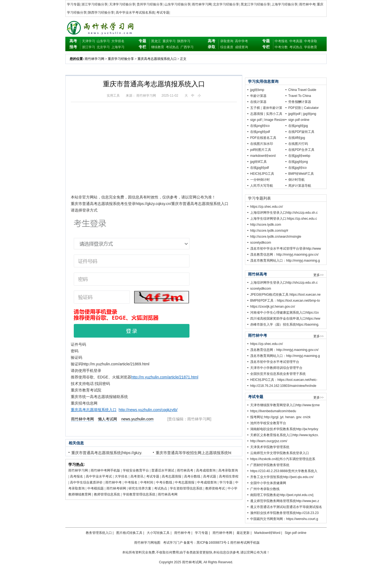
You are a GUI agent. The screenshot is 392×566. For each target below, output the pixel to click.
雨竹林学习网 (202, 4)
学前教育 (311, 47)
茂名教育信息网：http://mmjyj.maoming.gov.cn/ (284, 255)
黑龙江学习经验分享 (255, 4)
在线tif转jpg (297, 138)
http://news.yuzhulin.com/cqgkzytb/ (148, 410)
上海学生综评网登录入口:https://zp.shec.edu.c (284, 219)
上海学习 (118, 47)
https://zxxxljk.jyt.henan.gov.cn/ (273, 307)
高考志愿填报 (171, 476)
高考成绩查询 (206, 470)
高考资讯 (137, 476)
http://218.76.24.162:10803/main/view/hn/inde (283, 386)
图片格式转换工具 (129, 533)
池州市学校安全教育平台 (268, 423)
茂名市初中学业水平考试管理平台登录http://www (286, 249)
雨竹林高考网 (168, 494)
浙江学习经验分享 (94, 4)
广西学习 (187, 47)
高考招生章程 (229, 476)
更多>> (318, 275)
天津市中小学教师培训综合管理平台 (276, 368)
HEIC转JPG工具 (262, 174)
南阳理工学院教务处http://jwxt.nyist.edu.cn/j (282, 495)
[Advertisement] (154, 152)
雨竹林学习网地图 (147, 543)
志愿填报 (257, 114)
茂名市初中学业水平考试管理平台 (275, 362)
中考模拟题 (96, 488)
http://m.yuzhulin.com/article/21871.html (165, 377)
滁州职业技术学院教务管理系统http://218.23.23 (284, 513)
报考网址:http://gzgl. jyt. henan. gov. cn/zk (280, 417)
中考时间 (147, 482)
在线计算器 (258, 102)
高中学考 (241, 41)
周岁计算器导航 (300, 186)
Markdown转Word (267, 533)
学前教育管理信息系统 (139, 494)
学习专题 (73, 4)
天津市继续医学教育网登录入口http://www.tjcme (285, 405)
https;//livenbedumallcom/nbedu (273, 411)
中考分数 (281, 47)
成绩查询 (241, 47)
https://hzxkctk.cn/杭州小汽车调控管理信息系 (283, 459)
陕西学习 (184, 41)
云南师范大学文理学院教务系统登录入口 (280, 453)
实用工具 (113, 96)
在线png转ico (260, 126)
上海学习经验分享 (284, 4)
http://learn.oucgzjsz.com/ (269, 441)
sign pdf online (299, 120)
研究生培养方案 (140, 488)
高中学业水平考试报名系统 (135, 13)
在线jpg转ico (297, 168)
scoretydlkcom (261, 243)
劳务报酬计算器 (300, 102)
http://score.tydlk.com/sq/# (269, 231)
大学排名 (118, 41)
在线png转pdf (260, 132)
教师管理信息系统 (107, 494)
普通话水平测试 (163, 470)
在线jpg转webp (299, 156)
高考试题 (210, 476)
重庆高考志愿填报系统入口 (157, 59)
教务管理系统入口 (99, 533)
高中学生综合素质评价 (86, 482)
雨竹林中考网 (222, 533)
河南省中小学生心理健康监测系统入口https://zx (284, 313)
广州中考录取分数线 (265, 489)
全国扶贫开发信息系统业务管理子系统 (278, 374)
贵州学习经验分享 (150, 4)
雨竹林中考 (307, 4)
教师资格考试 (215, 488)
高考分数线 (192, 476)
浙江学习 (88, 47)
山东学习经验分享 (177, 4)
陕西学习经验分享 (101, 13)
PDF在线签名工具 (263, 138)
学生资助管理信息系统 (186, 488)
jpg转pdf (294, 114)
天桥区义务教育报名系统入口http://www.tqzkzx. (284, 435)
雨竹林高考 (185, 470)
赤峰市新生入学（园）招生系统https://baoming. (285, 325)
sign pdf (256, 120)
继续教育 (158, 47)
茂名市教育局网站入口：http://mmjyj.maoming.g (285, 261)
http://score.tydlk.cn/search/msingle (276, 237)
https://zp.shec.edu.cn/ (267, 207)
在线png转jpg (298, 126)
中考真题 (296, 41)
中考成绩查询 (207, 482)
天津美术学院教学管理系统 (270, 447)
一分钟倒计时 (260, 180)
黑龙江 (156, 41)
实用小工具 (274, 114)
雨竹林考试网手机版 (245, 543)
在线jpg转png (298, 162)
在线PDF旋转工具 (301, 132)
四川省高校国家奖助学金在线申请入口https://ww (285, 319)
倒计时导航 (296, 180)
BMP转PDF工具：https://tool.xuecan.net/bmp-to (285, 301)
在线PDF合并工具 (301, 150)
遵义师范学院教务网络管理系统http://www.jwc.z (285, 501)
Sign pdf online (295, 533)
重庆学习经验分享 (121, 59)
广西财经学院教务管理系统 (270, 465)
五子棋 (255, 108)
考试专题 (163, 13)
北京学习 (103, 47)
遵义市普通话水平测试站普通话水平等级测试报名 (286, 507)
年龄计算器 (258, 96)
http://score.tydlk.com (266, 225)
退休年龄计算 (272, 108)
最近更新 (243, 533)
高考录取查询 (228, 470)
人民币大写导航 (262, 186)
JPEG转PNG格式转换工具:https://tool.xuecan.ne (285, 295)
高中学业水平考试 (99, 476)
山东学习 (103, 41)
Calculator (311, 108)
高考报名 (76, 476)
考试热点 (172, 47)
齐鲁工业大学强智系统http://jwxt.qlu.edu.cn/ (282, 477)
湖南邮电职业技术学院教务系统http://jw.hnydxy (284, 429)
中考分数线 (164, 482)
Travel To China (300, 96)
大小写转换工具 (158, 533)
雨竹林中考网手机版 (105, 470)
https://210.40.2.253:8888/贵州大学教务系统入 (284, 471)
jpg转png (310, 114)
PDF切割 (295, 108)
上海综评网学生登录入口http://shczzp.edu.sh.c (284, 213)
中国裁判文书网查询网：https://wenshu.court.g (284, 519)
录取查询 (227, 41)
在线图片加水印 (262, 144)
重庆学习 (169, 41)
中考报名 (281, 41)
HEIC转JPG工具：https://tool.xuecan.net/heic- (284, 380)
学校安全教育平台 (136, 470)
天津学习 (88, 41)
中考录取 (311, 41)
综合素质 (227, 47)
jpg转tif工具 (258, 162)
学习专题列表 (259, 198)
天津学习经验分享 (122, 4)
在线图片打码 (298, 144)
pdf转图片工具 (261, 150)
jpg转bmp (257, 90)
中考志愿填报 (185, 482)
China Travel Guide (302, 90)
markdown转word (263, 156)
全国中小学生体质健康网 (268, 483)
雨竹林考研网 (116, 488)
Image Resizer (275, 120)
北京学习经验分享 (226, 4)
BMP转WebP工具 (301, 174)
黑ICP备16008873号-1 (213, 543)
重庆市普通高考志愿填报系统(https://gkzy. (107, 453)
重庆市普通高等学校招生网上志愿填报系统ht (194, 453)
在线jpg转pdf (260, 168)
